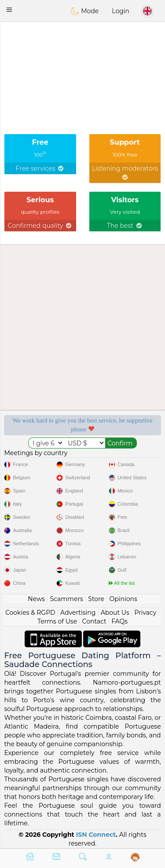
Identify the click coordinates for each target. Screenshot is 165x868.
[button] (9, 10)
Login (121, 11)
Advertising (78, 613)
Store (96, 599)
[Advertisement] (82, 46)
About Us (115, 613)
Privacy (145, 613)
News (36, 599)
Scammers (66, 599)
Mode (84, 11)
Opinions (123, 599)
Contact (94, 621)
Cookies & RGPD (30, 613)
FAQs (119, 621)
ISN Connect (96, 835)
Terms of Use (57, 621)
